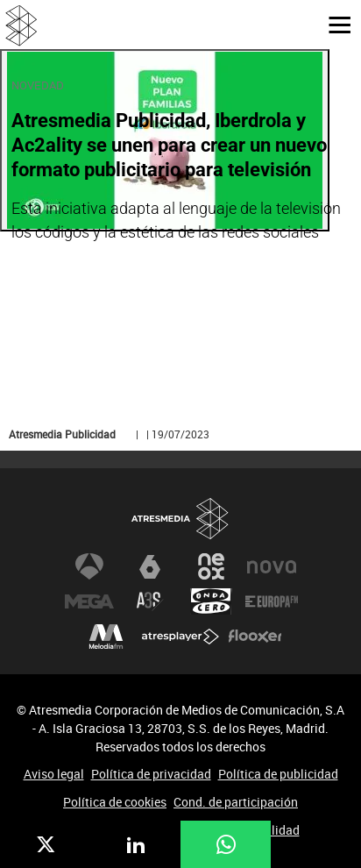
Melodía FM (106, 637)
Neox (211, 566)
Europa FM (272, 601)
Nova (272, 566)
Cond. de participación (236, 802)
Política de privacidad (151, 774)
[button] (333, 24)
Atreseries (150, 601)
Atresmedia (180, 519)
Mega (89, 601)
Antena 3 (89, 566)
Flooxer (255, 637)
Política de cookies (115, 802)
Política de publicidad (278, 774)
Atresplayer (180, 637)
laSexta (150, 566)
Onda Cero (211, 601)
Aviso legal (54, 774)
